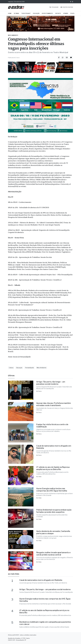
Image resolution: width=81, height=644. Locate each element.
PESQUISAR (54, 7)
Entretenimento (47, 13)
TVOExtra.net (26, 13)
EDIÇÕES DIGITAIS (67, 7)
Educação (36, 13)
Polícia (73, 13)
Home (10, 13)
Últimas (16, 13)
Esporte (58, 13)
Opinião (66, 13)
